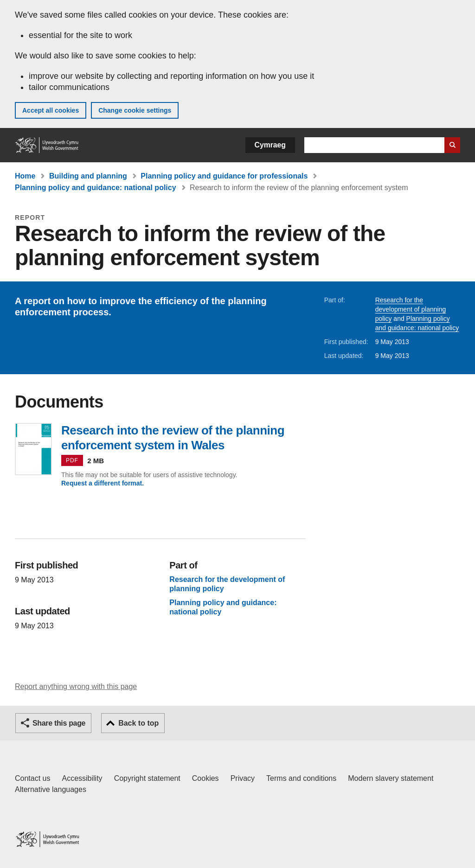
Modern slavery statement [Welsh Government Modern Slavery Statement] (391, 778)
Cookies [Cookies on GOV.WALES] (205, 778)
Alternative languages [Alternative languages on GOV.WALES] (51, 789)
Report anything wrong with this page (76, 686)
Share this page (59, 723)
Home (25, 176)
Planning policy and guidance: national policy (96, 188)
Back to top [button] (138, 723)
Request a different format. (103, 483)
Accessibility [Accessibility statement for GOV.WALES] (82, 778)
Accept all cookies (51, 110)
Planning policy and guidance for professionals (224, 176)
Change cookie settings (135, 110)
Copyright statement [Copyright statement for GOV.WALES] (147, 778)
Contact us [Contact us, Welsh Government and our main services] (32, 778)
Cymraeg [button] (270, 145)
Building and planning (88, 176)
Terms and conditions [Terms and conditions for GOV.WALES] (301, 778)
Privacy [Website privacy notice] (243, 778)
